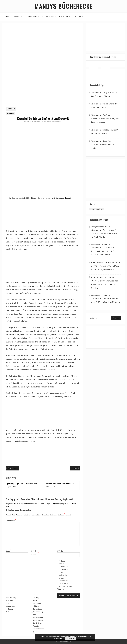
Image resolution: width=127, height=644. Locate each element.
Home (7, 17)
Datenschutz (64, 17)
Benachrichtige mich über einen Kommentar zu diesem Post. (11, 603)
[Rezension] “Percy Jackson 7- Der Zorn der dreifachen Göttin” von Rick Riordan (105, 234)
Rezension (11, 109)
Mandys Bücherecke (63, 6)
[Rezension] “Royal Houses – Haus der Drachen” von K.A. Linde (103, 145)
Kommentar (11, 520)
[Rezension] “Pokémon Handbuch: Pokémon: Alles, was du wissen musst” (105, 119)
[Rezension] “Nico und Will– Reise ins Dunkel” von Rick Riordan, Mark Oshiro (103, 251)
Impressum (79, 17)
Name (8, 551)
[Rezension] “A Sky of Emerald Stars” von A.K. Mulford (23, 484)
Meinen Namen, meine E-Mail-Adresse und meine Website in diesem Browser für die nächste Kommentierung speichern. (64, 575)
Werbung (10, 113)
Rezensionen (32, 17)
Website (60, 551)
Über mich (18, 17)
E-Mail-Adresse (35, 553)
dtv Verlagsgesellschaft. (62, 198)
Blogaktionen (48, 17)
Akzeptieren (70, 639)
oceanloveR (96, 263)
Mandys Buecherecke (54, 122)
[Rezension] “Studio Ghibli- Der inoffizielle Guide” (60, 484)
